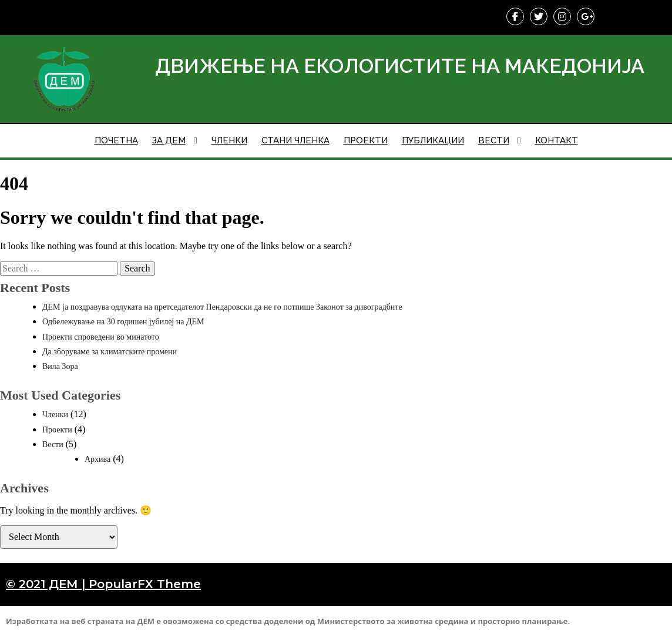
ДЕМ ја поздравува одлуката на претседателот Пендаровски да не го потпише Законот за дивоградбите (222, 307)
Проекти (57, 430)
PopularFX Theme (145, 584)
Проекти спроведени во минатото (101, 337)
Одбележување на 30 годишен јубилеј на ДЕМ (123, 322)
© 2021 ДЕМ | (47, 584)
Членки (55, 415)
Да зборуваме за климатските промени (110, 352)
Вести (53, 445)
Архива (98, 459)
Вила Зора (60, 366)
